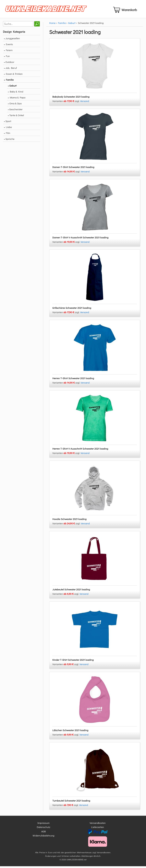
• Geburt (12, 87)
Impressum (43, 824)
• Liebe (8, 128)
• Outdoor (9, 63)
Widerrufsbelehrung (43, 837)
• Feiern (8, 52)
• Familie (9, 81)
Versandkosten (98, 824)
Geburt (72, 24)
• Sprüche (9, 140)
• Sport (8, 123)
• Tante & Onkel (16, 117)
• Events (8, 46)
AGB (44, 833)
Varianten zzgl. (66, 102)
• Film (7, 134)
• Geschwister (15, 111)
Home (52, 24)
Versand (85, 102)
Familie (62, 24)
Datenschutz (43, 828)
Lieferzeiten (98, 828)
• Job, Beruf (10, 69)
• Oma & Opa (15, 105)
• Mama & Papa (17, 99)
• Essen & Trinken (13, 75)
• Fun (7, 57)
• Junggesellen (12, 40)
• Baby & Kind (16, 93)
